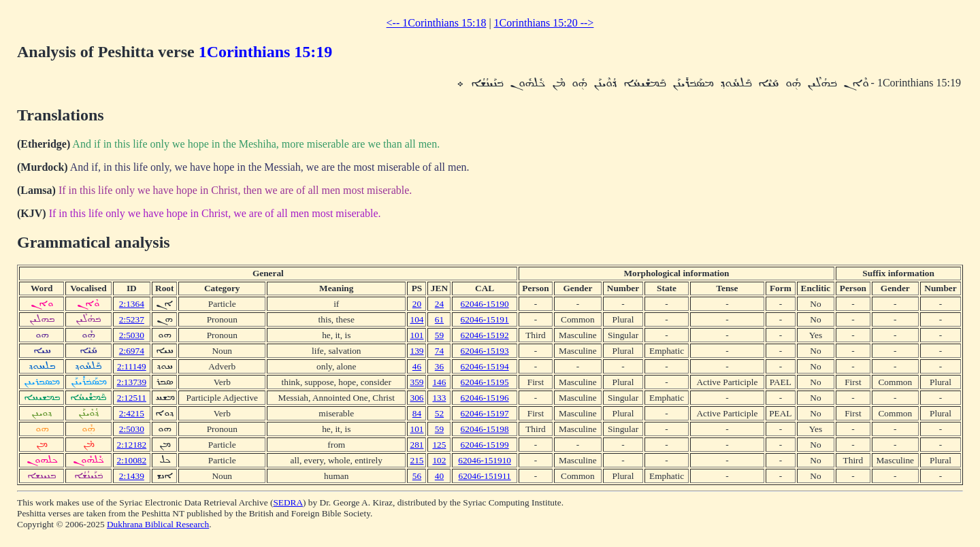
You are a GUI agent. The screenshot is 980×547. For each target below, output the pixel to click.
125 (439, 445)
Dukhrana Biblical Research (158, 524)
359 (416, 382)
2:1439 (132, 476)
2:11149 (132, 366)
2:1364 (132, 304)
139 (416, 351)
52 (439, 413)
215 (416, 460)
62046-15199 (485, 445)
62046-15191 (485, 319)
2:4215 (132, 413)
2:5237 (132, 319)
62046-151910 (485, 460)
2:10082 (131, 460)
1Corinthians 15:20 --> (544, 23)
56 (417, 476)
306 (416, 398)
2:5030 (132, 335)
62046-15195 (485, 382)
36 (439, 366)
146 (439, 382)
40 (439, 476)
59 (439, 335)
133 (439, 398)
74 (439, 351)
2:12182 (131, 445)
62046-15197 (485, 413)
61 (439, 319)
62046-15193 (485, 351)
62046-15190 (485, 304)
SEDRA (288, 502)
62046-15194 (485, 366)
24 (439, 304)
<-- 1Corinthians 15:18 (437, 23)
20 (417, 304)
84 (417, 413)
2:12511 (132, 398)
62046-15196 (485, 398)
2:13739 (131, 382)
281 (416, 445)
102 (439, 460)
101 (416, 335)
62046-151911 (484, 476)
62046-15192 (485, 335)
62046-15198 (485, 429)
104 (416, 319)
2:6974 (132, 351)
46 (417, 366)
